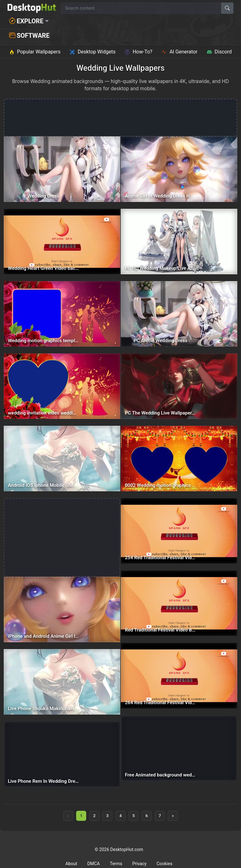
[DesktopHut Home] (32, 8)
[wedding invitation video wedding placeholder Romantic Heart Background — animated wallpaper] (62, 386)
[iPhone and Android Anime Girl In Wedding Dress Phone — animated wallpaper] (62, 609)
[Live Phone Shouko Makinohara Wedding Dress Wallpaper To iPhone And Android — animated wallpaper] (62, 682)
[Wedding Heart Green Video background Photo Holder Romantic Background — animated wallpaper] (62, 242)
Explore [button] (26, 21)
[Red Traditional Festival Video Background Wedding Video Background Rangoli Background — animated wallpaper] (179, 603)
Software (29, 36)
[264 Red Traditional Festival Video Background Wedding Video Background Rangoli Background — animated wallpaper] (179, 676)
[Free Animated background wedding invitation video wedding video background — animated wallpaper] (179, 748)
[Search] (227, 8)
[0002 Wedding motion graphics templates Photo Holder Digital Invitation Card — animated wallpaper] (179, 459)
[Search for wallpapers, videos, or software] (141, 8)
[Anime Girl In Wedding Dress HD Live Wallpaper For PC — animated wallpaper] (179, 169)
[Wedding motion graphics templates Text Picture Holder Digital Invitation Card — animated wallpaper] (62, 314)
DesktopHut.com (127, 849)
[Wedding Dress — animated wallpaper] (62, 169)
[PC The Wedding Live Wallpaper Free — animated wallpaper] (179, 386)
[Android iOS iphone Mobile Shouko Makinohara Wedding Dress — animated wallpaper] (62, 459)
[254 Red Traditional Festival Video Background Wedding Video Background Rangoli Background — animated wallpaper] (179, 531)
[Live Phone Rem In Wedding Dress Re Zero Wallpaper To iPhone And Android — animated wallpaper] (62, 754)
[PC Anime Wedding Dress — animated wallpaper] (179, 314)
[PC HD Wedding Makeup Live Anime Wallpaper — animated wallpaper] (179, 242)
